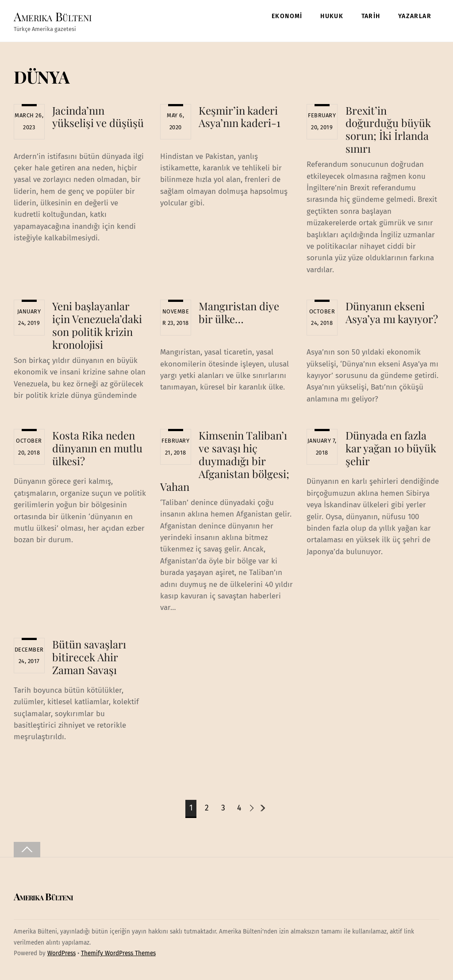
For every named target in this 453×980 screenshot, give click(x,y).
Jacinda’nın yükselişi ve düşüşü (98, 117)
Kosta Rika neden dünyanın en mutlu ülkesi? (97, 448)
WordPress (61, 953)
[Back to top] (27, 850)
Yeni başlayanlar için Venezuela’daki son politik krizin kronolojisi (97, 325)
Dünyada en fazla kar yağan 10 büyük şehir (391, 448)
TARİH (371, 16)
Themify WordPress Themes (118, 953)
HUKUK (332, 16)
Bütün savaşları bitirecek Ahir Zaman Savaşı (89, 657)
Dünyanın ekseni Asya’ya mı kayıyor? (392, 312)
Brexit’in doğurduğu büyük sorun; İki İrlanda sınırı (388, 129)
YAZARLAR (415, 16)
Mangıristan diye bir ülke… (239, 312)
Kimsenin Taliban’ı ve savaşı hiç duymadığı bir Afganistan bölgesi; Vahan (225, 461)
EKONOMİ (287, 16)
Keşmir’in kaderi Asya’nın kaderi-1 (240, 117)
